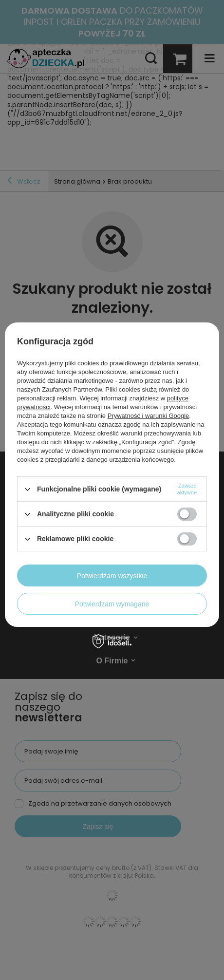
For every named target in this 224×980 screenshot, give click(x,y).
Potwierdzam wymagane (112, 604)
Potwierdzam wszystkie (112, 576)
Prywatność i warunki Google (149, 416)
